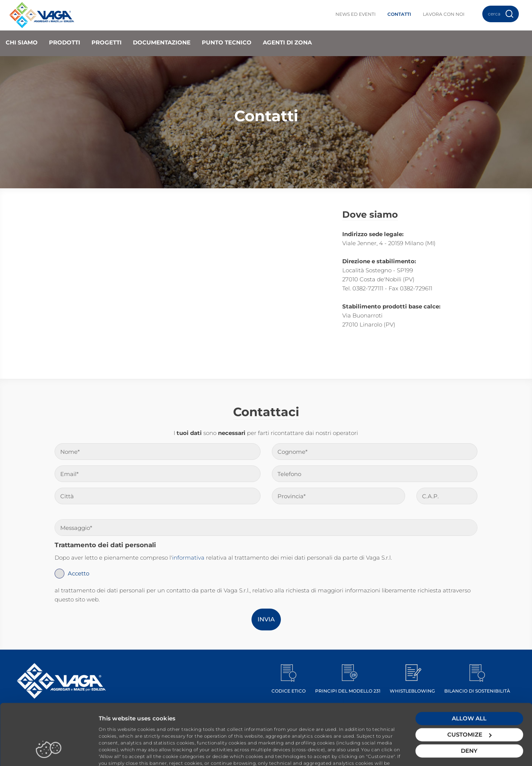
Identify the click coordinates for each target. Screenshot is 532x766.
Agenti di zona (287, 42)
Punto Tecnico (227, 42)
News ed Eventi (356, 14)
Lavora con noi (444, 14)
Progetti (107, 42)
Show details (117, 751)
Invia (266, 619)
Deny (469, 721)
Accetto (79, 573)
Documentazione (162, 42)
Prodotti (65, 42)
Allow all (469, 689)
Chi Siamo (22, 42)
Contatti (399, 14)
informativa (188, 558)
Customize (469, 705)
